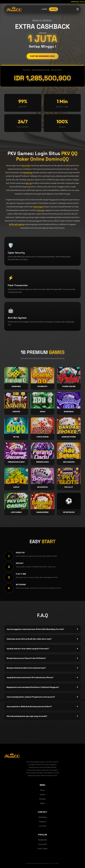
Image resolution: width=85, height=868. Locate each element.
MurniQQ (26, 165)
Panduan (42, 799)
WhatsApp (42, 817)
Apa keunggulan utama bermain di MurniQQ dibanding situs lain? (42, 629)
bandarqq (28, 172)
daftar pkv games (17, 224)
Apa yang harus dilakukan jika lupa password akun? (42, 707)
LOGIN (44, 9)
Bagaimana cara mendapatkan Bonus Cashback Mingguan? (42, 687)
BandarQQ (42, 840)
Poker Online (43, 849)
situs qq (41, 210)
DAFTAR (54, 9)
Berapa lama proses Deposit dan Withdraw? (42, 658)
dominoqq (38, 207)
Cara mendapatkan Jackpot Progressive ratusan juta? (42, 697)
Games (42, 794)
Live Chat (43, 826)
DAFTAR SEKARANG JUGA (42, 56)
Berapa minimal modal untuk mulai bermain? (42, 668)
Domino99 (43, 844)
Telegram (43, 822)
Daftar (42, 803)
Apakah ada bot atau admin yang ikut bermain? (42, 649)
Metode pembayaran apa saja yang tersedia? (42, 716)
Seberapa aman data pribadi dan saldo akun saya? (42, 639)
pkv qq (29, 183)
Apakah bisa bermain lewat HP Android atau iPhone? (42, 678)
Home (42, 790)
